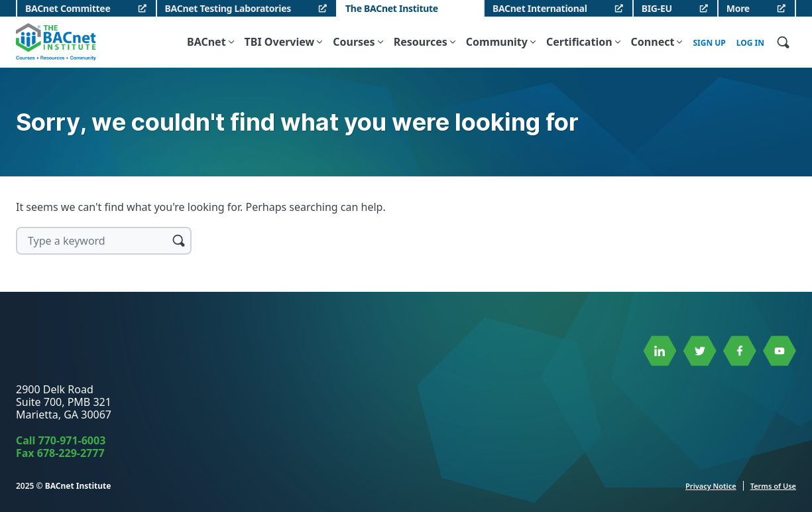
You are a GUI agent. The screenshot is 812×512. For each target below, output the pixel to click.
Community (497, 42)
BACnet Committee (68, 8)
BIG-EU (657, 8)
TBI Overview (280, 42)
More (738, 8)
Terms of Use (773, 486)
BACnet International (540, 8)
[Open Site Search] (783, 42)
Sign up (709, 43)
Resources (421, 42)
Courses (354, 42)
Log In (750, 43)
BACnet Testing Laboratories (228, 8)
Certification (579, 42)
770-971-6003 (72, 440)
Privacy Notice (711, 486)
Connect (653, 42)
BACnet (206, 42)
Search (178, 240)
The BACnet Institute (392, 8)
